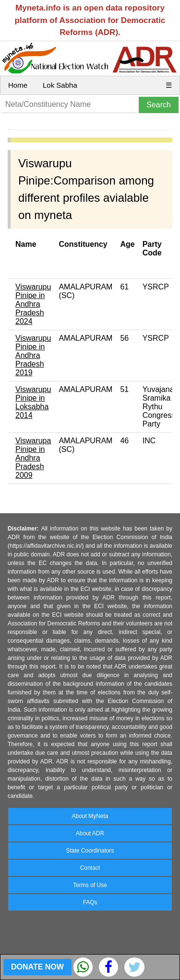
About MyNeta (90, 816)
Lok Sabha (60, 85)
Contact (90, 868)
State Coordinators (90, 851)
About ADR (90, 833)
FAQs (90, 902)
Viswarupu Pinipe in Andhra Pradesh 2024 (33, 304)
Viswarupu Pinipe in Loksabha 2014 (33, 402)
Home (18, 85)
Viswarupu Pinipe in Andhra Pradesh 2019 (33, 355)
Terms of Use (90, 885)
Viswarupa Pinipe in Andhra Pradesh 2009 (33, 458)
